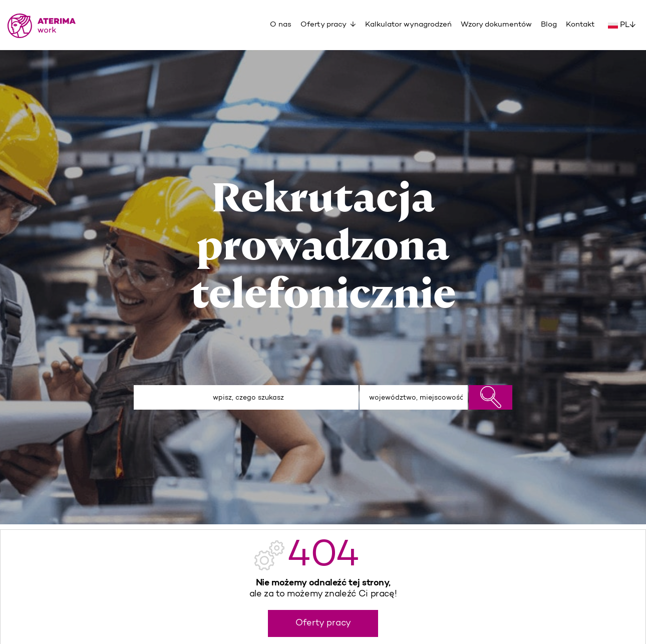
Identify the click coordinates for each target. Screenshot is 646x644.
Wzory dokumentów (496, 25)
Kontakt (580, 25)
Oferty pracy (323, 623)
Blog (549, 25)
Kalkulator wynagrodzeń (408, 25)
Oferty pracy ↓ (328, 25)
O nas (281, 25)
